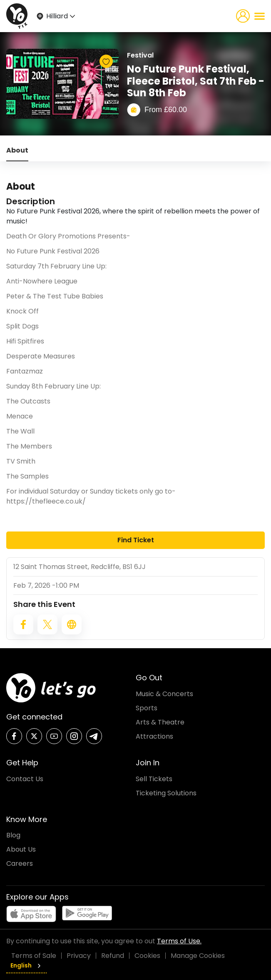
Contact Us (25, 779)
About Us (21, 849)
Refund (113, 956)
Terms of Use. (179, 941)
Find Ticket (136, 540)
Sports (147, 708)
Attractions (154, 736)
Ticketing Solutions (166, 793)
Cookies (147, 956)
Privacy (79, 956)
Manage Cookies (198, 956)
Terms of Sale (34, 956)
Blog (13, 835)
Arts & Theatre (160, 722)
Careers (20, 863)
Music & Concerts (164, 694)
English (26, 965)
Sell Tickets (154, 779)
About (17, 150)
